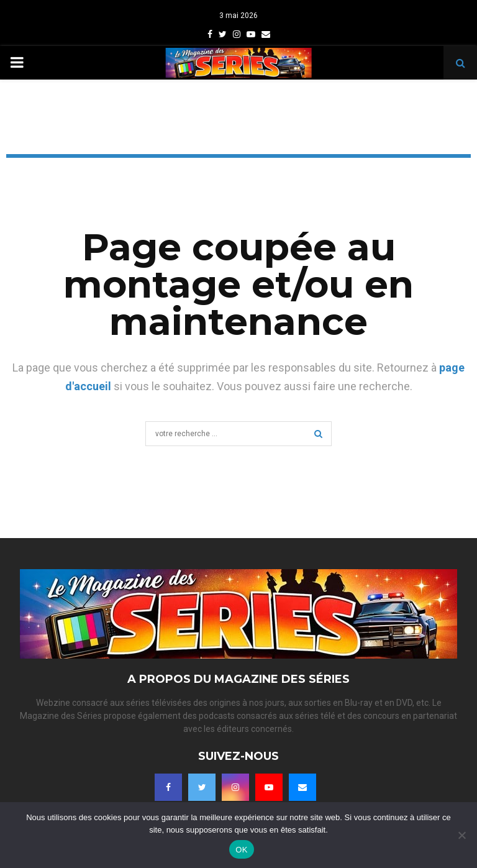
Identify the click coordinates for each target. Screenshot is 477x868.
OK (241, 850)
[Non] (461, 835)
